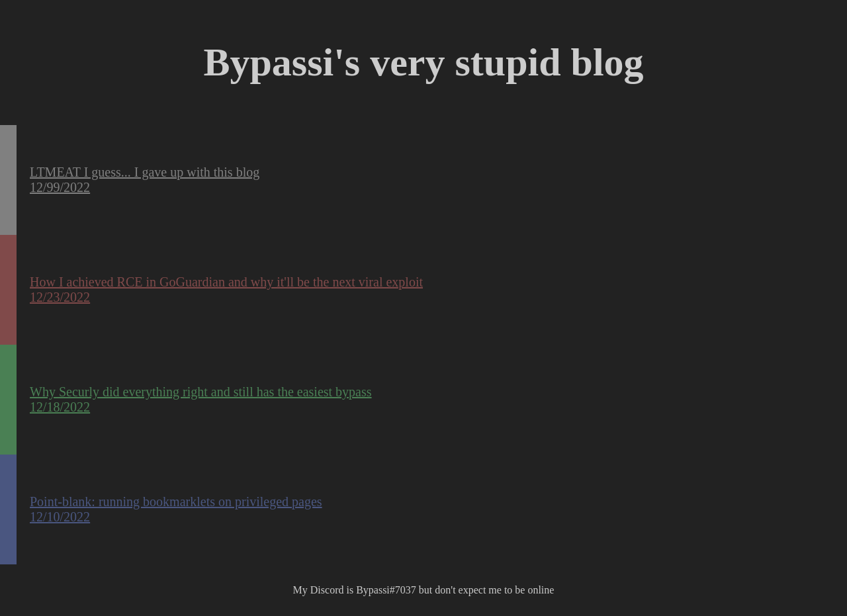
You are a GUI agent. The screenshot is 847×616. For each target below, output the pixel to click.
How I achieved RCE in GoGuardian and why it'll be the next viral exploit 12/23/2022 (226, 289)
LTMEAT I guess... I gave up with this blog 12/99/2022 (145, 180)
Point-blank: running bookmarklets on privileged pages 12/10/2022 (176, 509)
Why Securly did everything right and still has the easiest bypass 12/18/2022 (201, 399)
